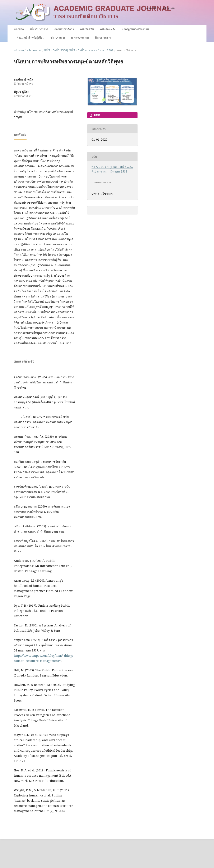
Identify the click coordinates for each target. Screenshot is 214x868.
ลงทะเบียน (152, 8)
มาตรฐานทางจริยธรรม (135, 29)
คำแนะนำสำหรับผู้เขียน (30, 38)
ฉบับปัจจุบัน (87, 29)
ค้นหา (192, 29)
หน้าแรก (19, 29)
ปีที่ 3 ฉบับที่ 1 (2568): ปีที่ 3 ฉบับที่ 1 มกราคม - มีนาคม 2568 (79, 50)
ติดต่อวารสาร (103, 38)
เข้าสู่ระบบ (169, 8)
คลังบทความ (34, 50)
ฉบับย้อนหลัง (108, 29)
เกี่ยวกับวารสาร (39, 29)
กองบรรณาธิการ (64, 29)
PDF (97, 115)
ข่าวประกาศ (58, 38)
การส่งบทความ (80, 38)
